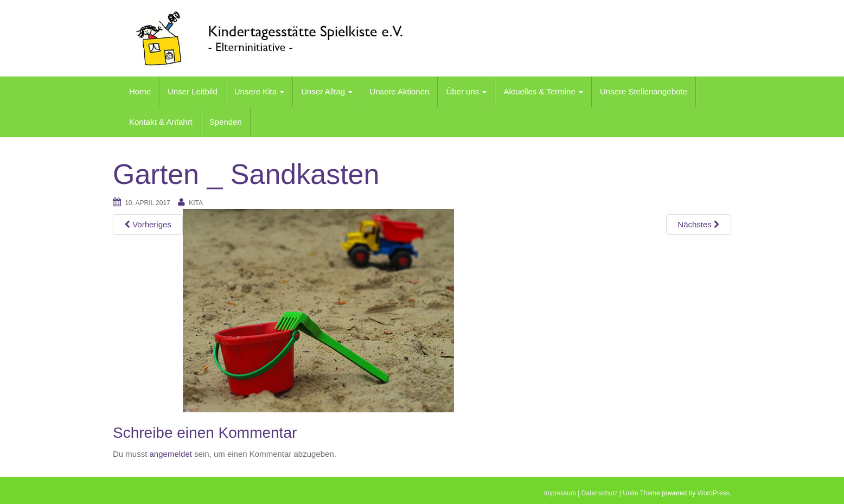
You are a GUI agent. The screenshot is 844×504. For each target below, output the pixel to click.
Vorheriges (148, 224)
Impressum (560, 493)
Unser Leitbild (193, 91)
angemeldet (171, 454)
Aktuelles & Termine (543, 91)
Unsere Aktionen (399, 91)
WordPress (714, 493)
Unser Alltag (327, 91)
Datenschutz (600, 493)
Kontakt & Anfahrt (161, 122)
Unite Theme (641, 493)
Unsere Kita (260, 91)
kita (196, 203)
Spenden (226, 122)
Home (140, 91)
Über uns (466, 91)
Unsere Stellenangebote (644, 91)
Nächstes (699, 224)
